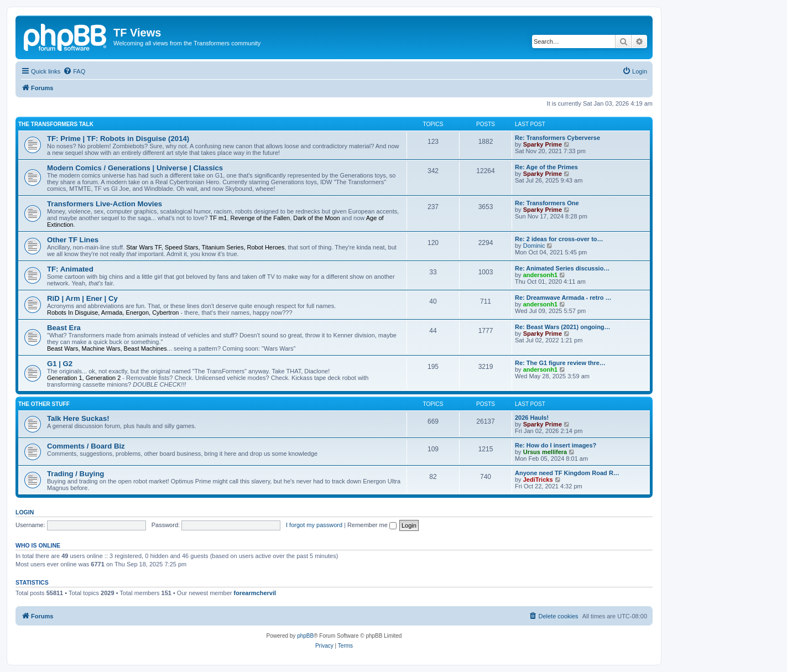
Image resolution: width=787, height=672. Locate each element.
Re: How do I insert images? (556, 445)
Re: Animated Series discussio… (562, 268)
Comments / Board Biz (86, 446)
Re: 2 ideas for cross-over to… (559, 239)
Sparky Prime (543, 144)
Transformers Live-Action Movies (105, 204)
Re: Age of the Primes (546, 167)
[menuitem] (74, 71)
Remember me (372, 525)
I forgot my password (314, 525)
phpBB (305, 636)
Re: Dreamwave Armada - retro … (563, 298)
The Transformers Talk (56, 124)
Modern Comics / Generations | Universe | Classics (135, 168)
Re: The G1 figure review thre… (560, 363)
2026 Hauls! (532, 418)
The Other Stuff (44, 404)
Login (25, 512)
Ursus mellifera (545, 452)
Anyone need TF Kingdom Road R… (567, 473)
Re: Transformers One (547, 203)
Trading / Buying (75, 474)
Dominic (534, 246)
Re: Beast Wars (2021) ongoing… (563, 327)
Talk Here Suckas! (78, 418)
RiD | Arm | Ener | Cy (82, 298)
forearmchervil (255, 593)
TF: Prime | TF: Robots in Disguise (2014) (118, 139)
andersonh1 (540, 275)
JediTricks (538, 480)
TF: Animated (70, 269)
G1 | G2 (60, 364)
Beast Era (64, 328)
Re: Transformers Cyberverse (557, 138)
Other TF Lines (73, 240)
